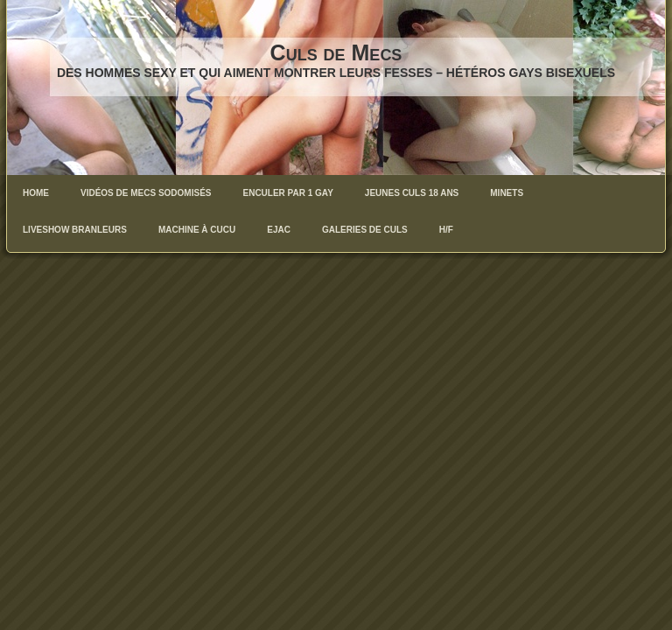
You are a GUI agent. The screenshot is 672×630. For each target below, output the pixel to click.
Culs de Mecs (336, 52)
